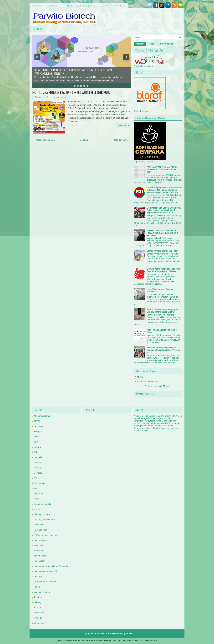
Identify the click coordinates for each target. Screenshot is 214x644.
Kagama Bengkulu (42, 504)
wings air (38, 618)
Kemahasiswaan (87, 6)
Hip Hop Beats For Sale (147, 641)
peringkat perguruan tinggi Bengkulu (51, 566)
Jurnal (68, 6)
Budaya (37, 447)
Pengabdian (39, 561)
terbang (38, 602)
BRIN (36, 442)
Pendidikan (39, 545)
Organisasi (39, 525)
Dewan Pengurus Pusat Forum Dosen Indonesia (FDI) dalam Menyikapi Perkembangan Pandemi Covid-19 (164, 190)
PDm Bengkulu (41, 530)
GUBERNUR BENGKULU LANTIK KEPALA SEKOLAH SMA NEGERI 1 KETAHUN (162, 233)
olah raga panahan (43, 514)
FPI (35, 478)
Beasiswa (38, 426)
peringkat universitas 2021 (46, 571)
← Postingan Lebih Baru (44, 140)
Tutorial (37, 608)
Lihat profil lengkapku (146, 381)
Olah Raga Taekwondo (44, 519)
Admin (38, 97)
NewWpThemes (73, 641)
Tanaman (38, 597)
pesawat (38, 576)
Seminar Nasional (42, 592)
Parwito (129, 633)
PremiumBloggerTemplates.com (121, 641)
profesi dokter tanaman (45, 582)
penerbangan (40, 556)
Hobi (36, 488)
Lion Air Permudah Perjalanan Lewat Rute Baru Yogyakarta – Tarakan (163, 270)
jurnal (36, 499)
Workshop (39, 623)
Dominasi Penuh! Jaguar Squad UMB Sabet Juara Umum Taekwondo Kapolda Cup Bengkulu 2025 (164, 210)
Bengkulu (38, 431)
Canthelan (38, 457)
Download (119, 6)
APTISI (37, 421)
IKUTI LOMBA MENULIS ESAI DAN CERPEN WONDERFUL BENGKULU (71, 92)
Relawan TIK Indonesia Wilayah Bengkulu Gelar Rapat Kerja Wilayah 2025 (163, 350)
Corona (37, 463)
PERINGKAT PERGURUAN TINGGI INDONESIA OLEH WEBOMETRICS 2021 (162, 170)
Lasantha (102, 641)
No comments (59, 97)
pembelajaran (40, 540)
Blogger (167, 386)
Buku (36, 452)
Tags (152, 44)
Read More (124, 125)
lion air (37, 509)
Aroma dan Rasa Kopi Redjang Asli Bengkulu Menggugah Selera (163, 311)
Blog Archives (167, 44)
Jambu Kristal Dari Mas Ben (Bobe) (163, 251)
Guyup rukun (40, 483)
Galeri (105, 6)
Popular (140, 44)
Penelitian (53, 6)
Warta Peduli (40, 613)
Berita (37, 437)
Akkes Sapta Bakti (42, 416)
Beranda (37, 6)
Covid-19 (38, 468)
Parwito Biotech (106, 633)
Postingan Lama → (121, 140)
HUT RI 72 (38, 494)
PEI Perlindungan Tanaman (46, 535)
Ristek (37, 587)
